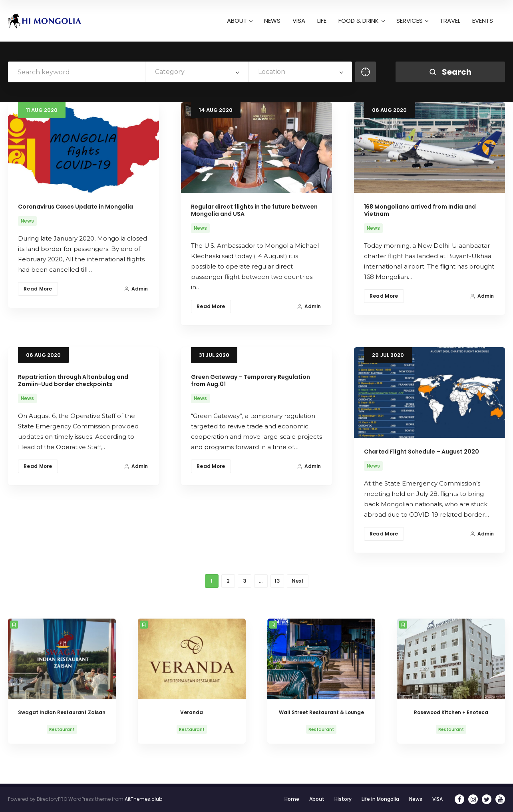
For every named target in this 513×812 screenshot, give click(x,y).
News (27, 221)
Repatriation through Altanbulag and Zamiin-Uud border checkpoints (73, 380)
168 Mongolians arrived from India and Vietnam (420, 210)
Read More (38, 289)
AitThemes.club (143, 799)
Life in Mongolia (380, 799)
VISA (437, 799)
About (317, 799)
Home (292, 799)
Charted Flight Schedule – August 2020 (422, 452)
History (343, 799)
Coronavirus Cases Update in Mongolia (76, 207)
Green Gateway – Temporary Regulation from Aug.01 (251, 380)
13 (277, 581)
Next (298, 581)
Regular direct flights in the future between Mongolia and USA (254, 210)
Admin (136, 289)
